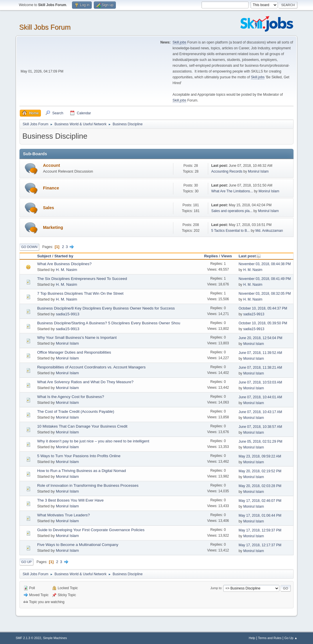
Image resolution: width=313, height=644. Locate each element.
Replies (211, 256)
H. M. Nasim (66, 270)
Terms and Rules (270, 638)
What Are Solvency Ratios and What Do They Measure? (85, 382)
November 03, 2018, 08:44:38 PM (265, 264)
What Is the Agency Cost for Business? (71, 397)
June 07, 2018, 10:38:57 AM (260, 427)
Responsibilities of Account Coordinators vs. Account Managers (91, 367)
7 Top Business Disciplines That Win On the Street (80, 293)
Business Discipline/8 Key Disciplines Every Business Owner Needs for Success (106, 308)
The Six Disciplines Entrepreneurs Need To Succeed (82, 279)
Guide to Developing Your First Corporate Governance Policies (91, 530)
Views (226, 256)
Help (252, 638)
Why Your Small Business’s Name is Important (77, 338)
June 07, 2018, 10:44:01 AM (260, 397)
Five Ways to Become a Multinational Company (78, 545)
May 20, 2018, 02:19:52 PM (260, 471)
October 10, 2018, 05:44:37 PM (263, 308)
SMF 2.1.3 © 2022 (28, 638)
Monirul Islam (258, 171)
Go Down (29, 247)
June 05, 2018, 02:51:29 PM (261, 442)
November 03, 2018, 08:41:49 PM (265, 279)
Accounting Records (227, 171)
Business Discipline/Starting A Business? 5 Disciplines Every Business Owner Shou (109, 323)
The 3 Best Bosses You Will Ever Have (70, 500)
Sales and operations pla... (232, 211)
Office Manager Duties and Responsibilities (74, 352)
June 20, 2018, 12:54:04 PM (261, 338)
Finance (51, 188)
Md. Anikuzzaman (269, 231)
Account (52, 165)
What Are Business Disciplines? (64, 264)
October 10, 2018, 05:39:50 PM (263, 323)
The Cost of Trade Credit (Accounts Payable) (76, 411)
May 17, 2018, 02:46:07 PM (260, 501)
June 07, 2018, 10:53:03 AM (260, 382)
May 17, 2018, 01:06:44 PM (260, 515)
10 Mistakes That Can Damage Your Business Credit (82, 426)
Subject (44, 256)
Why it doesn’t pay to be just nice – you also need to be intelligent (93, 441)
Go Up (26, 562)
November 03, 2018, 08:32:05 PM (265, 294)
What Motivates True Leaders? (64, 515)
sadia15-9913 (68, 314)
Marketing (53, 227)
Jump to (216, 588)
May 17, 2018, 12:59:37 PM (260, 530)
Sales (48, 208)
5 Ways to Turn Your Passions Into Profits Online (79, 456)
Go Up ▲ (291, 638)
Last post (250, 256)
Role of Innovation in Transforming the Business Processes (88, 485)
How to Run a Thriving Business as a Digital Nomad (82, 471)
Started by (64, 256)
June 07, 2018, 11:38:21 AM (260, 368)
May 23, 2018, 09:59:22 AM (260, 456)
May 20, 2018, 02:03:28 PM (260, 486)
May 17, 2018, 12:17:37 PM (260, 545)
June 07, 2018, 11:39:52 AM (260, 353)
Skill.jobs (179, 42)
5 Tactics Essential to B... (230, 231)
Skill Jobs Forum (45, 27)
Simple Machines (55, 638)
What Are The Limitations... (232, 191)
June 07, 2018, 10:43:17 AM (260, 412)
